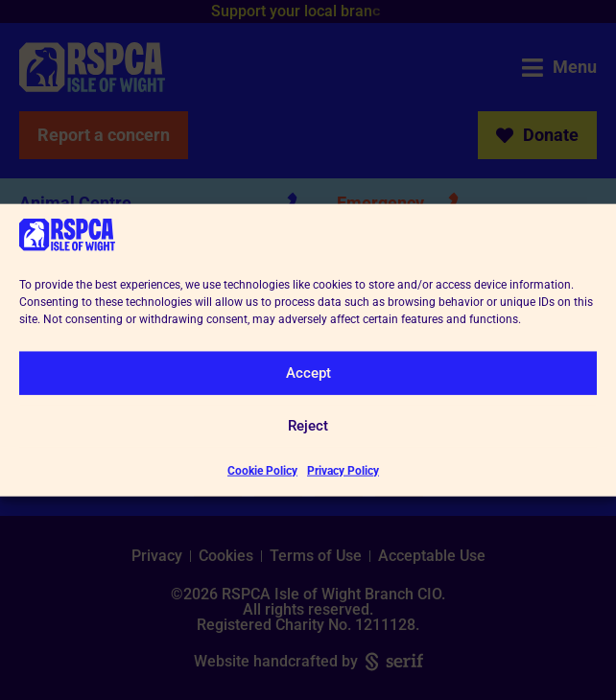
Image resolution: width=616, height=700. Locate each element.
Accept (308, 373)
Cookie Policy (262, 470)
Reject (308, 426)
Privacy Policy (343, 470)
